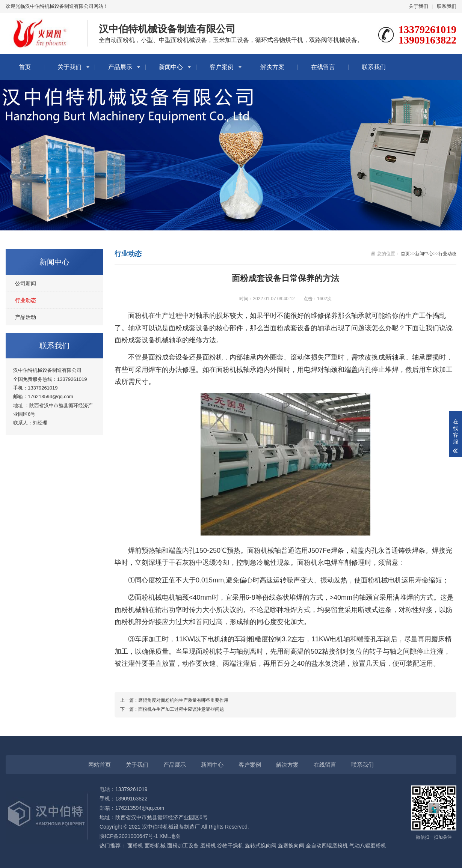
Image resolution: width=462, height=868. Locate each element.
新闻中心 (171, 67)
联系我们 (447, 6)
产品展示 (120, 67)
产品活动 (26, 317)
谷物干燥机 (230, 845)
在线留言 (323, 67)
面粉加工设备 (183, 845)
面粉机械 (155, 845)
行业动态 (26, 300)
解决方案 (272, 67)
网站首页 (100, 765)
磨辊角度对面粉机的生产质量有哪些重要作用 (183, 700)
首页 (25, 67)
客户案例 (222, 67)
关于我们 (418, 6)
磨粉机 (208, 845)
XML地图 (170, 836)
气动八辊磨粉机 (368, 845)
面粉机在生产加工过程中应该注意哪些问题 (181, 709)
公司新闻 (26, 283)
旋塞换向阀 (291, 845)
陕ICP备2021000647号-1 (129, 836)
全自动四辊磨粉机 (327, 845)
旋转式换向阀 (261, 845)
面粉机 (135, 845)
